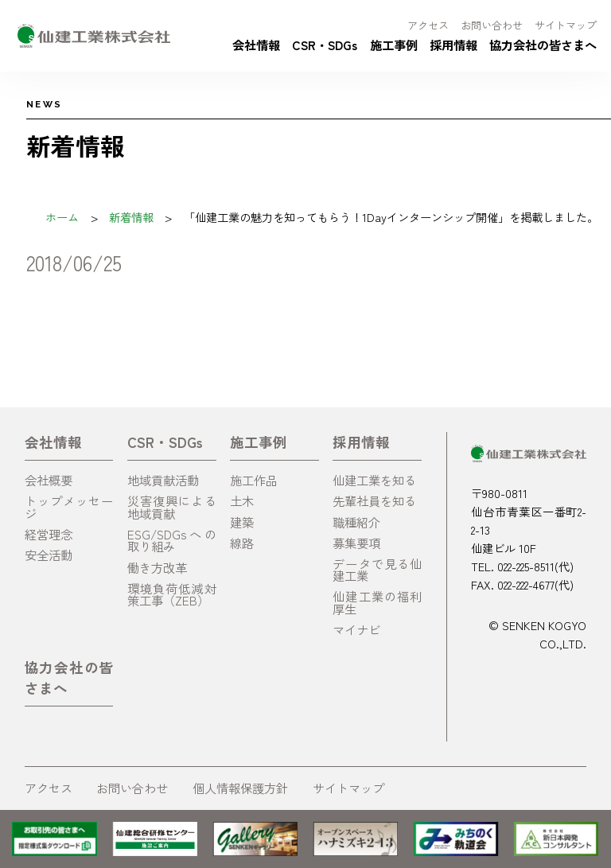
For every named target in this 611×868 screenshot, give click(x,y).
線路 (242, 543)
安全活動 (49, 555)
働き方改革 (157, 567)
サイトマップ (566, 25)
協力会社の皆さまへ (543, 45)
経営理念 (49, 534)
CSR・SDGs (325, 45)
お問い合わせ (492, 25)
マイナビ (356, 629)
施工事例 (394, 45)
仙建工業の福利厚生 (377, 602)
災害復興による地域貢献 (172, 506)
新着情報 (131, 217)
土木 (242, 500)
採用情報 (453, 45)
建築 (242, 522)
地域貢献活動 (163, 480)
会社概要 (49, 480)
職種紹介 (356, 522)
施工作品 (254, 480)
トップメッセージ (69, 506)
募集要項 (356, 543)
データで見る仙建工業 (377, 569)
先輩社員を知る (374, 500)
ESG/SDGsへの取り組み (172, 540)
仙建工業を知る (374, 480)
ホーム (62, 217)
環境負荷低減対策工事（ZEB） (172, 594)
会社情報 (256, 45)
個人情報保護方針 (240, 788)
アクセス (428, 25)
